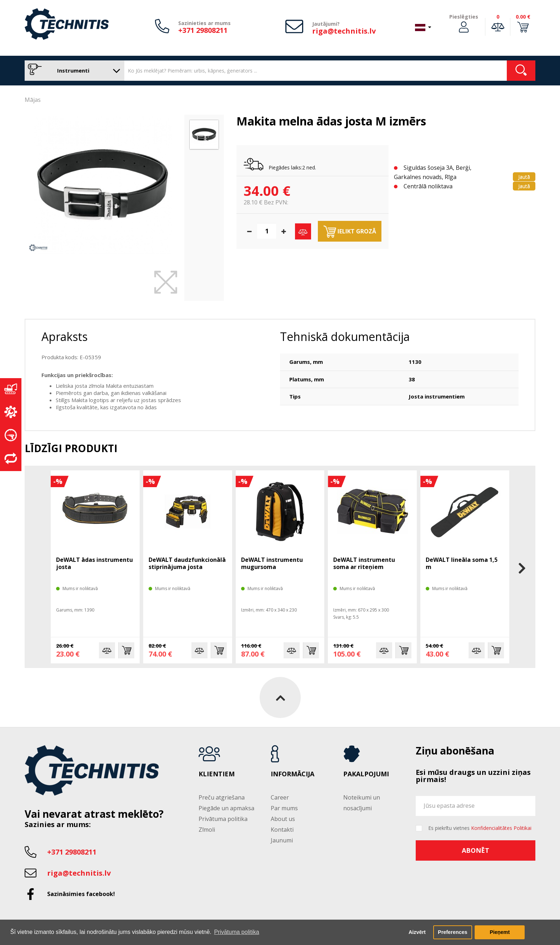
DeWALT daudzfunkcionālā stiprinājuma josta (187, 563)
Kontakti (282, 830)
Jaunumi (282, 840)
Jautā (524, 177)
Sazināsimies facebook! (81, 894)
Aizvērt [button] (417, 932)
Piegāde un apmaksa (226, 808)
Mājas (33, 100)
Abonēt (476, 850)
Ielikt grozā (350, 232)
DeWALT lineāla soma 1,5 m (462, 563)
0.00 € (523, 17)
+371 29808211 (203, 30)
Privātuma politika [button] (236, 932)
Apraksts (64, 337)
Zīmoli (207, 830)
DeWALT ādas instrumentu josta (94, 563)
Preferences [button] (452, 932)
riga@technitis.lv (344, 31)
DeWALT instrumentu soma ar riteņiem (364, 563)
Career (280, 797)
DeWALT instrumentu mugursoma (272, 563)
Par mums (284, 808)
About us (283, 819)
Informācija (292, 774)
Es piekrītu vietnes (480, 828)
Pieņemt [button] (500, 932)
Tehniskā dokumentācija (345, 337)
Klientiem (217, 774)
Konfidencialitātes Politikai (501, 828)
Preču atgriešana (222, 797)
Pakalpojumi (366, 774)
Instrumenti (73, 71)
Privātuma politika (223, 819)
